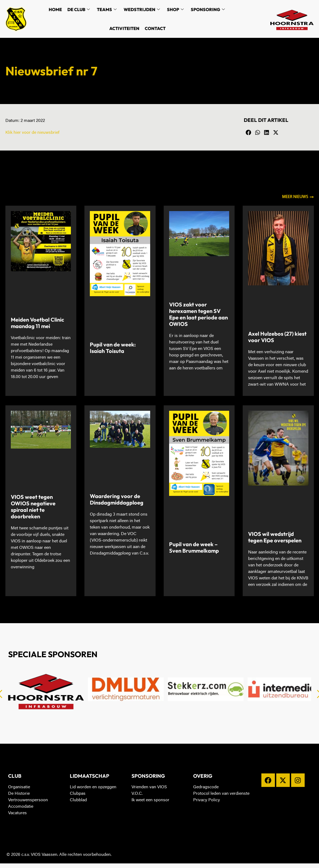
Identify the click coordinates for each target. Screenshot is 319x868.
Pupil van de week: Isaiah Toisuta (113, 348)
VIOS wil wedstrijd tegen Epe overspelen (275, 537)
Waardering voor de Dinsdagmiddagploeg (117, 499)
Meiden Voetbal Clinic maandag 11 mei (37, 323)
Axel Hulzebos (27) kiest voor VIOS (277, 337)
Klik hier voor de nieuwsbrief (33, 133)
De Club (79, 9)
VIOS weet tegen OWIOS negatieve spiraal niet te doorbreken (33, 507)
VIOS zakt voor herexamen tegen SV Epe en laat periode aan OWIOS (198, 314)
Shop (175, 9)
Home (55, 9)
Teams (107, 9)
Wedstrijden (142, 9)
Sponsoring (208, 9)
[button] (248, 133)
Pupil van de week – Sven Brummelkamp (194, 547)
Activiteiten (124, 28)
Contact (155, 28)
